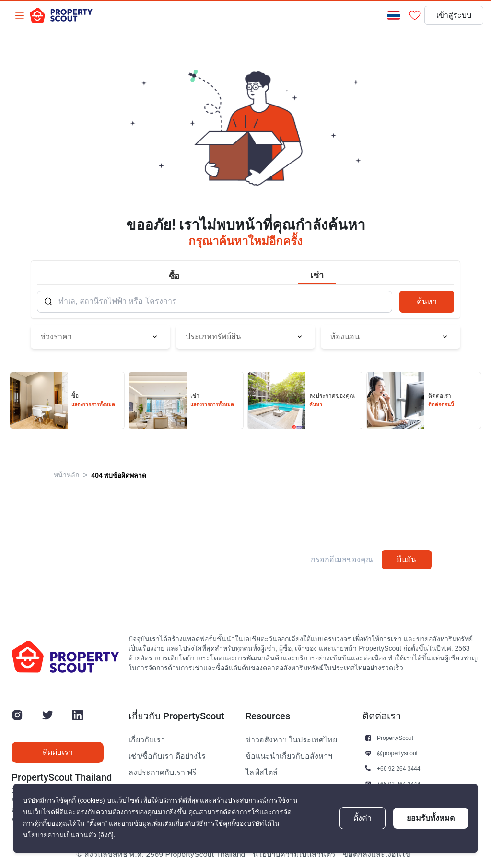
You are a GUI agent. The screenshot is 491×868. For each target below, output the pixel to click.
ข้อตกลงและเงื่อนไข (377, 855)
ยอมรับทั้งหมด (431, 818)
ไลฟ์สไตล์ (262, 773)
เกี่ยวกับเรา (147, 740)
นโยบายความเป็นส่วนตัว (294, 855)
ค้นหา (427, 301)
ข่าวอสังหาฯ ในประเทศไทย (291, 740)
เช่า (317, 275)
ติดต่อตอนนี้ (441, 405)
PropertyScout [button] (395, 738)
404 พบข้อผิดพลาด (119, 475)
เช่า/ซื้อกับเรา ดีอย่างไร (167, 756)
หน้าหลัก (66, 475)
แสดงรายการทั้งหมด (93, 405)
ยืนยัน (407, 559)
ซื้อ (174, 276)
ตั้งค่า (362, 818)
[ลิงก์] (106, 835)
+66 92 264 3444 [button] (398, 768)
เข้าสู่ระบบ (454, 15)
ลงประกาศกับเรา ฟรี (163, 773)
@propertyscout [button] (397, 753)
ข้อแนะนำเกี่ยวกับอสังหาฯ (289, 756)
